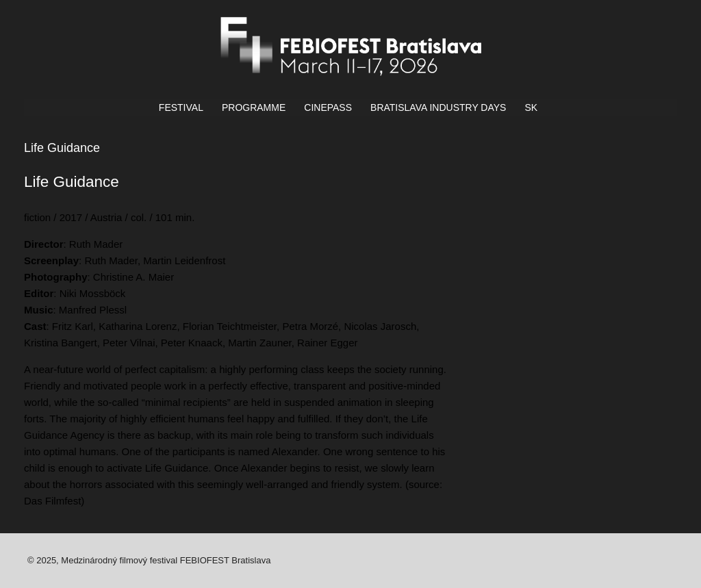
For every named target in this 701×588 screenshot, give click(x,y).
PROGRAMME (254, 107)
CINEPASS (328, 107)
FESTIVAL (181, 107)
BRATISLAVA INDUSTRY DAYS (438, 107)
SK (531, 107)
